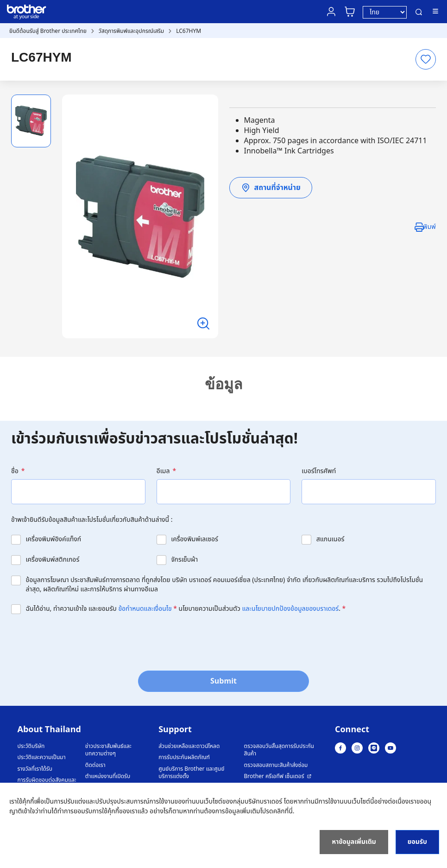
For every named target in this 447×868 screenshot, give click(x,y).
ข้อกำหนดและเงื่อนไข (145, 609)
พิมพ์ (429, 227)
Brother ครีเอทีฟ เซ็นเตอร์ (274, 776)
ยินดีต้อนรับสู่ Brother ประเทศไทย (48, 31)
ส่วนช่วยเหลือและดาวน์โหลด (189, 746)
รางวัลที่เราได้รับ (35, 769)
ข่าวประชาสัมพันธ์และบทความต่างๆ (108, 750)
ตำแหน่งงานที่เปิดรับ (108, 776)
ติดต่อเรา (95, 765)
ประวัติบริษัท (31, 746)
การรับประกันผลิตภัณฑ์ (184, 757)
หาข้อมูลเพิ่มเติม (354, 842)
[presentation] (82, 641)
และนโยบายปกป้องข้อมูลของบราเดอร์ (291, 609)
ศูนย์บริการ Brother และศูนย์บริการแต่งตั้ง (191, 773)
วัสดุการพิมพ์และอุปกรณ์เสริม (131, 31)
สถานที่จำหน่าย (271, 188)
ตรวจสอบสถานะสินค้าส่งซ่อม (276, 765)
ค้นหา (419, 12)
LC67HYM (189, 31)
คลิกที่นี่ (283, 811)
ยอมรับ (417, 842)
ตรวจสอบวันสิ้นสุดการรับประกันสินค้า (279, 750)
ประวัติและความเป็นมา (42, 757)
